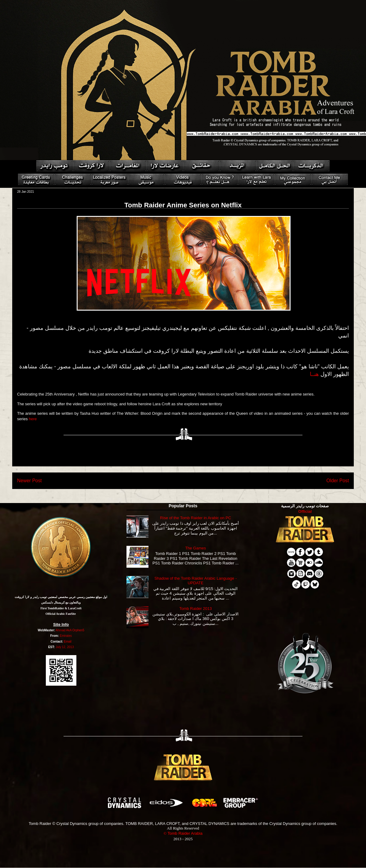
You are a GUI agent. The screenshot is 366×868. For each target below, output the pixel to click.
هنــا (314, 374)
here (33, 419)
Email (68, 642)
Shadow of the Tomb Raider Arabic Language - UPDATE (195, 581)
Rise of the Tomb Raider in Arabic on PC (196, 518)
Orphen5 (78, 630)
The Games (196, 548)
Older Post (338, 481)
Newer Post (29, 481)
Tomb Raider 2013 (196, 609)
